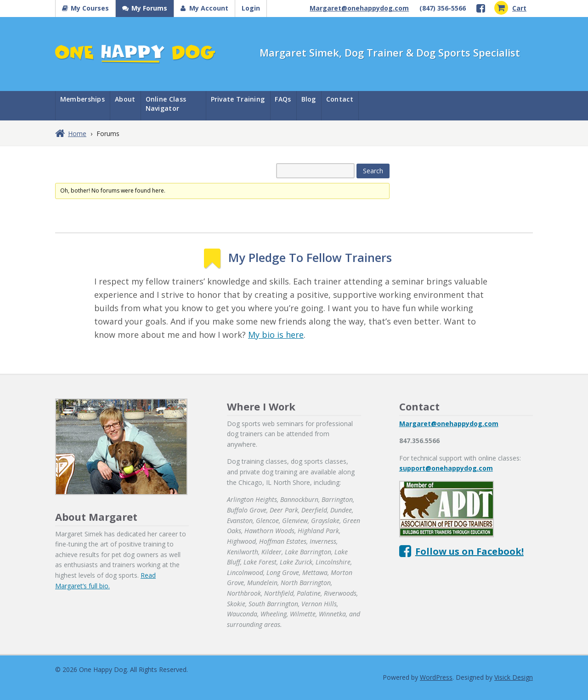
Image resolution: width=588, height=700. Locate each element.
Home (77, 134)
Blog (309, 99)
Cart (510, 8)
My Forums (149, 8)
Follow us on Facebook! (469, 551)
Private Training (238, 99)
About (125, 99)
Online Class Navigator (166, 104)
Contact (340, 99)
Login (251, 8)
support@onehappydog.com (446, 468)
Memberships (82, 99)
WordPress (436, 677)
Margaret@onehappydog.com (359, 8)
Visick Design (514, 677)
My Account (209, 8)
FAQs (283, 99)
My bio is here (276, 335)
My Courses (90, 8)
